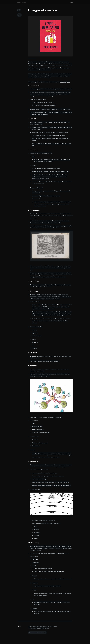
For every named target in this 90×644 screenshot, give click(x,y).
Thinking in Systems (65, 82)
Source (19, 10)
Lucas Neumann (22, 2)
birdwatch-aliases (39, 184)
